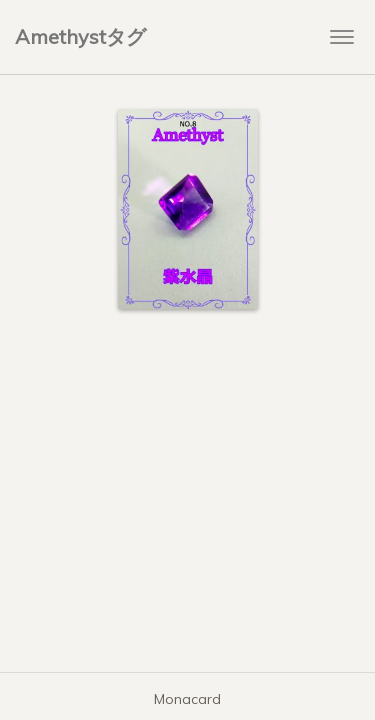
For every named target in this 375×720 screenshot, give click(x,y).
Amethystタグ (80, 36)
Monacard (187, 699)
